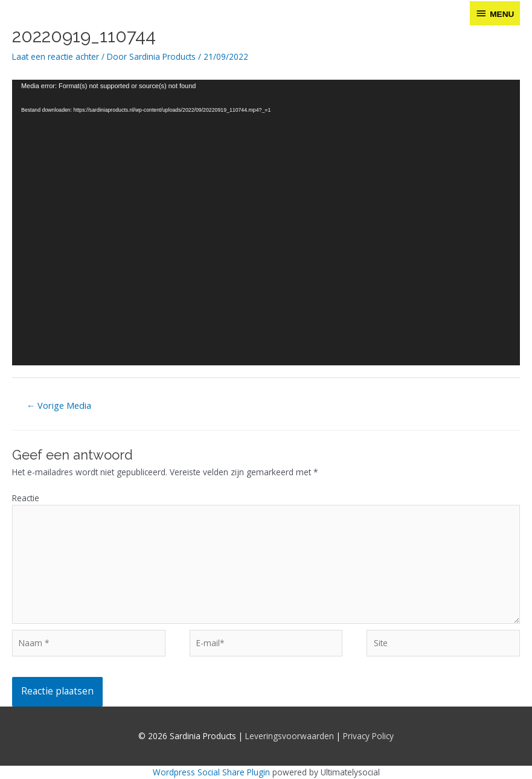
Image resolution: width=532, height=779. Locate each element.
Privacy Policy (368, 736)
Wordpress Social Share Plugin (213, 772)
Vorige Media (59, 405)
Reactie (26, 498)
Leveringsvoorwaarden (290, 736)
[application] (266, 223)
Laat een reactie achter (56, 56)
